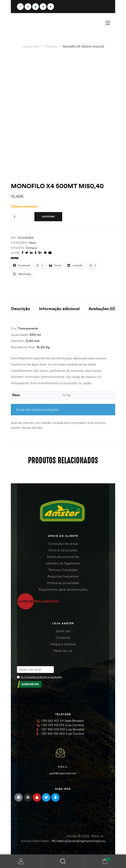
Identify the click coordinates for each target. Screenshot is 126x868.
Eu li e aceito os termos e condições (41, 677)
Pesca (32, 243)
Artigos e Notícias (63, 644)
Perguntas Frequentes (63, 576)
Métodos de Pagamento (63, 563)
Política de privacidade (63, 583)
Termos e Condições (63, 570)
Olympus (31, 248)
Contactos (63, 638)
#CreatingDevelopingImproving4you (79, 841)
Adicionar (48, 217)
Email (63, 767)
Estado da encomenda (63, 557)
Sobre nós (63, 631)
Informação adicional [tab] (59, 309)
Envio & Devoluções (63, 550)
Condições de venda (63, 544)
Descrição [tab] (21, 309)
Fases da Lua (63, 651)
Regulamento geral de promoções (63, 589)
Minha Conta (21, 861)
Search (63, 861)
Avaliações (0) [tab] (102, 309)
